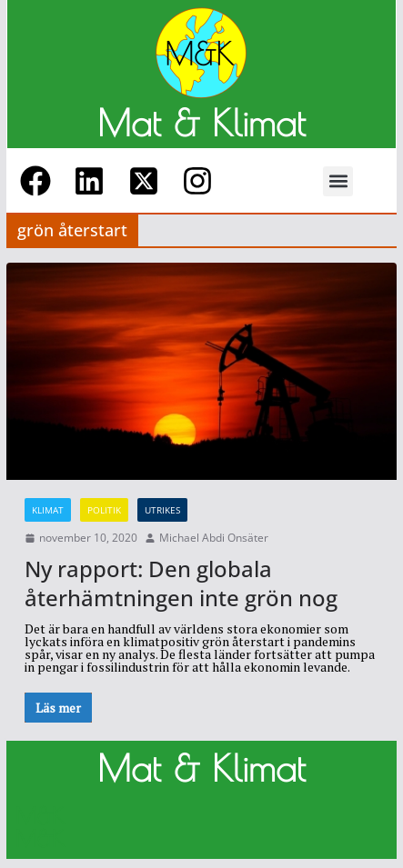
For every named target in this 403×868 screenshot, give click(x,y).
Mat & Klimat (201, 123)
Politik (104, 510)
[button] (338, 181)
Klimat (48, 510)
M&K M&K (40, 827)
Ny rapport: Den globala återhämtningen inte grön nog (181, 583)
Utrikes (162, 510)
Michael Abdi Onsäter (214, 538)
